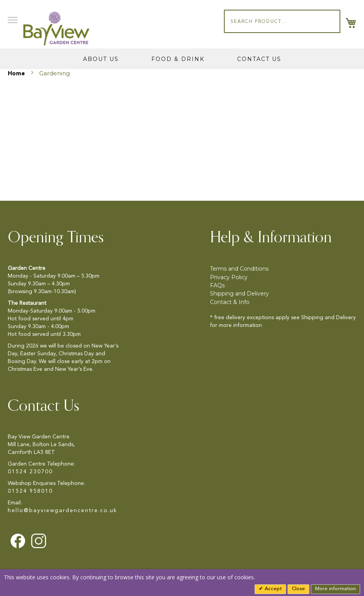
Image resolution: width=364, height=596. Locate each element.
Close (298, 589)
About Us (101, 59)
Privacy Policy (229, 277)
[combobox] (282, 21)
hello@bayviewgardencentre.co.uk (62, 511)
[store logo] (56, 29)
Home (17, 74)
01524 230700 (30, 472)
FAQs (217, 285)
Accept (272, 589)
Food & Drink (178, 59)
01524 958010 (30, 491)
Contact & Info (230, 302)
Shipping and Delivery (239, 294)
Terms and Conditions (239, 269)
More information (335, 589)
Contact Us (259, 59)
